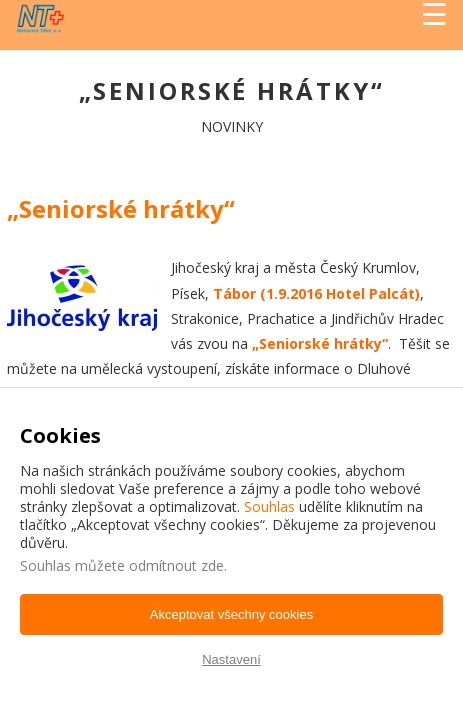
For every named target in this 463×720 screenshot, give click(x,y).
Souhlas (269, 506)
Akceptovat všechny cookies (231, 614)
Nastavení (231, 659)
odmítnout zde (176, 565)
